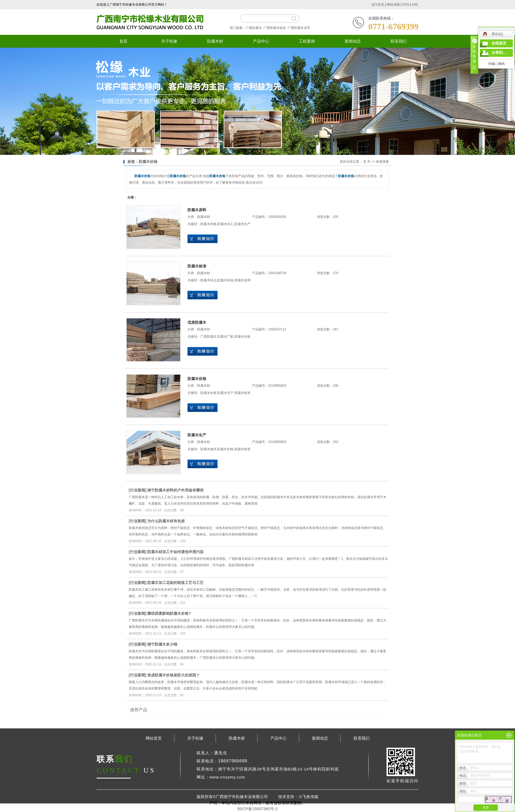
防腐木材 (215, 41)
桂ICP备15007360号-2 (257, 809)
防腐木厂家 (225, 337)
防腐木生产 (242, 224)
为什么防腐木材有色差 (166, 521)
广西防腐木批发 (275, 28)
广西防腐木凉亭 (299, 28)
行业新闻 (138, 490)
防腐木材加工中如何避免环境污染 (175, 552)
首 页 (367, 162)
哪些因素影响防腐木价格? (169, 613)
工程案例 (307, 41)
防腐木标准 (197, 266)
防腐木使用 (242, 280)
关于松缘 (169, 41)
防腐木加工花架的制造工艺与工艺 (175, 583)
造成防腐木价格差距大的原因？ (174, 675)
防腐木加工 (225, 224)
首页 (123, 41)
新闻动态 (353, 41)
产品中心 (261, 41)
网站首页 (154, 738)
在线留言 (499, 43)
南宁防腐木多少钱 (162, 644)
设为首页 (378, 5)
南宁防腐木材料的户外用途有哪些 (175, 490)
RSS (406, 5)
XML (415, 5)
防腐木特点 (208, 280)
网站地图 (393, 5)
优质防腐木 (197, 322)
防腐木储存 (208, 449)
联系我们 (399, 41)
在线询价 (203, 239)
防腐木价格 (208, 224)
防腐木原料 (197, 210)
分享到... (499, 53)
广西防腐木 (254, 28)
